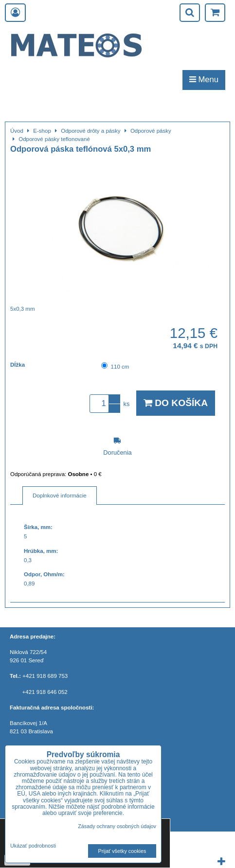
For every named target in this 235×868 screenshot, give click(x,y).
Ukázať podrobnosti (33, 846)
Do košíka (176, 403)
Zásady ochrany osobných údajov (117, 826)
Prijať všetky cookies (122, 851)
